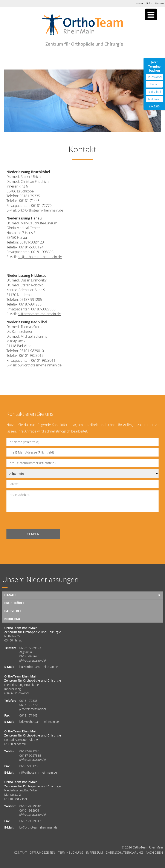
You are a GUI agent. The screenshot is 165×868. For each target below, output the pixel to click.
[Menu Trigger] (151, 14)
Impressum (95, 853)
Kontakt (159, 3)
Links (149, 3)
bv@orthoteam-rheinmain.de (40, 365)
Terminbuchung (71, 853)
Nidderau (12, 619)
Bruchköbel (14, 603)
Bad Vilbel (13, 611)
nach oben (154, 853)
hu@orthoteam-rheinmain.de (40, 257)
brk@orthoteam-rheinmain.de (40, 210)
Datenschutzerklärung (124, 853)
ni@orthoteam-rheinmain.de (39, 314)
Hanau (10, 595)
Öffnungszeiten (42, 853)
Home (139, 3)
